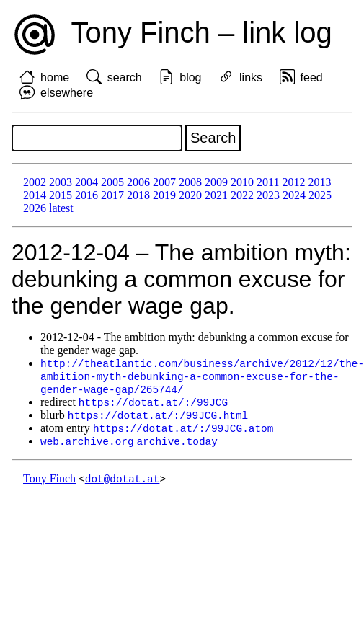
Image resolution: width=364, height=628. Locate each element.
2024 (294, 195)
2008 (190, 182)
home (55, 78)
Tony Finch (49, 484)
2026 (35, 208)
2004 (86, 182)
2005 (112, 182)
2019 (164, 195)
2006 (138, 182)
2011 (268, 182)
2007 (164, 182)
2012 (293, 182)
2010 (242, 182)
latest (61, 208)
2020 (190, 195)
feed (312, 78)
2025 (320, 195)
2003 (61, 182)
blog (190, 78)
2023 (268, 195)
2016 (86, 195)
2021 (216, 195)
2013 (319, 182)
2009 (216, 182)
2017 (112, 195)
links (251, 78)
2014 (35, 195)
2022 (242, 195)
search (125, 78)
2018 (138, 195)
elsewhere (67, 93)
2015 (61, 195)
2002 (35, 182)
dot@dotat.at (123, 484)
